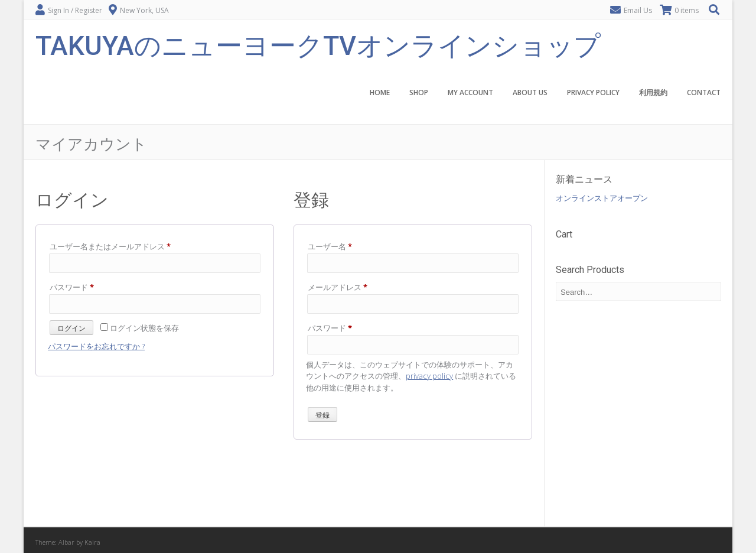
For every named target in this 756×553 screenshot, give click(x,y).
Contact (704, 92)
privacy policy (429, 376)
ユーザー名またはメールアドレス (114, 246)
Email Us (638, 10)
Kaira (92, 542)
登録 (322, 415)
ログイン (71, 328)
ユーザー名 (333, 246)
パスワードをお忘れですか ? (96, 346)
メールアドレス (341, 287)
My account (470, 92)
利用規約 (653, 92)
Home (380, 92)
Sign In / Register (75, 10)
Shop (419, 92)
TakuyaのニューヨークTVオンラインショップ (318, 45)
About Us (530, 92)
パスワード (75, 287)
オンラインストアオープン (602, 198)
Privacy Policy (593, 92)
